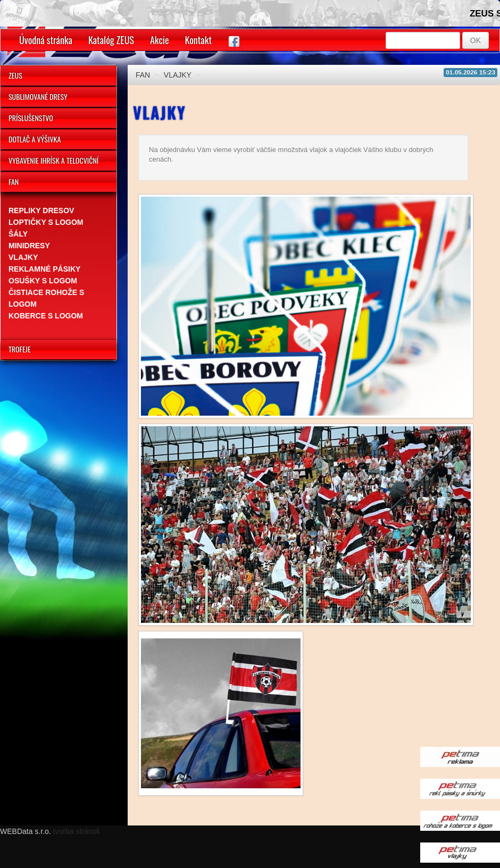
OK (476, 40)
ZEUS (15, 75)
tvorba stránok (77, 831)
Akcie (160, 40)
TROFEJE (20, 349)
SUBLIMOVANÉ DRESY (38, 96)
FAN (14, 182)
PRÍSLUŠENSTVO (31, 118)
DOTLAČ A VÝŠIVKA (35, 139)
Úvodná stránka (46, 40)
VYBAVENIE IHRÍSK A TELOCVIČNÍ (53, 160)
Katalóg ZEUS (111, 40)
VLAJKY (178, 75)
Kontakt (198, 40)
